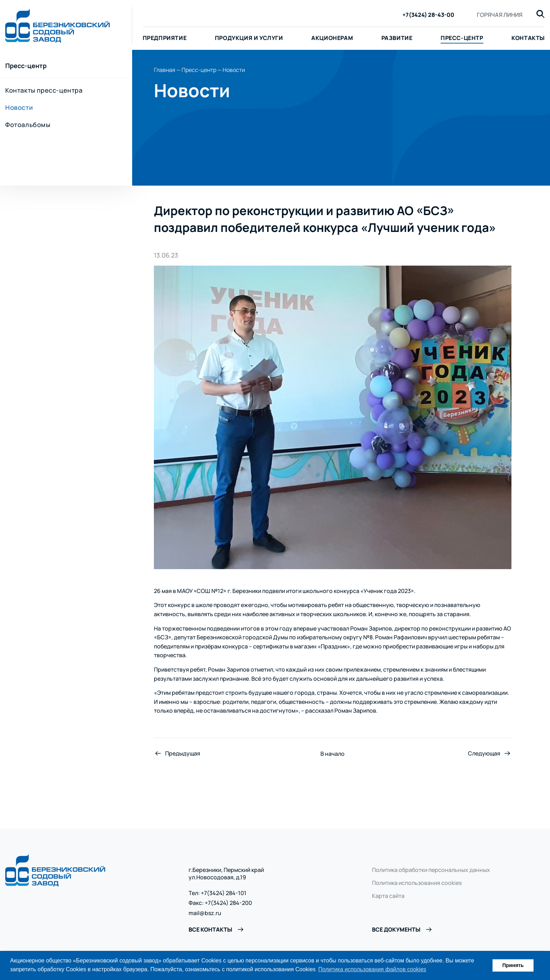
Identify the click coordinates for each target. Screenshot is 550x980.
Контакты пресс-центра (44, 90)
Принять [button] (513, 965)
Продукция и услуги (249, 38)
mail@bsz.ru (205, 913)
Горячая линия (500, 15)
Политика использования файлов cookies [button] (372, 969)
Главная (165, 70)
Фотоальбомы (28, 125)
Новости (19, 107)
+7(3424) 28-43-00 (428, 15)
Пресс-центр (462, 38)
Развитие (397, 38)
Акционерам (332, 38)
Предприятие (165, 38)
